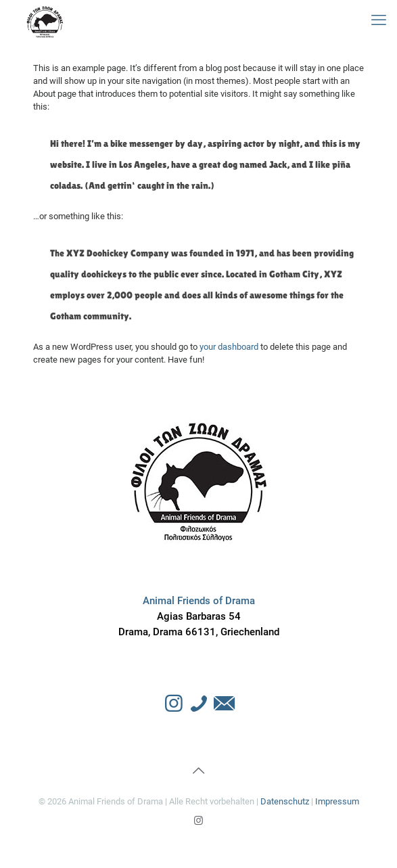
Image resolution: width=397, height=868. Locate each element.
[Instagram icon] (198, 821)
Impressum (337, 801)
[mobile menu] (379, 20)
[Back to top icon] (199, 771)
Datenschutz (285, 801)
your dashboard (229, 347)
